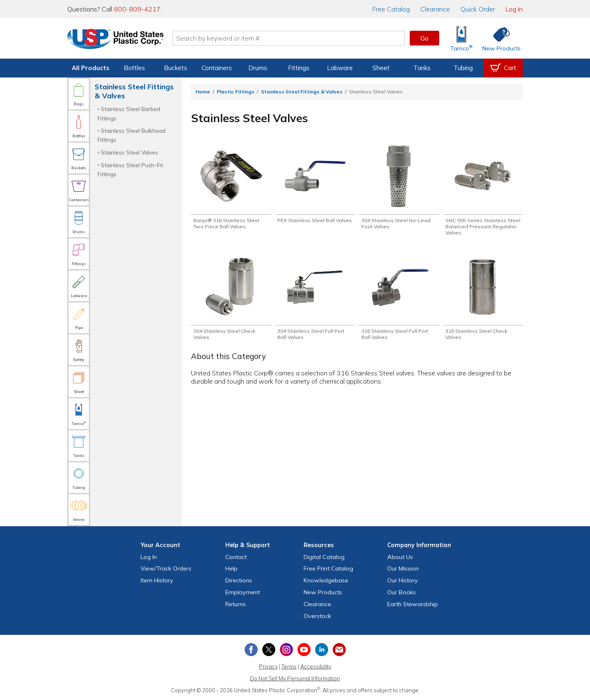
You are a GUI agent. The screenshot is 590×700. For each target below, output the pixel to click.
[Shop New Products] (499, 38)
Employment (243, 592)
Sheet (381, 68)
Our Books (402, 592)
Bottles (134, 68)
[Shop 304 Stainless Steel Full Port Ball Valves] (315, 300)
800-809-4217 (137, 9)
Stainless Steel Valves (129, 152)
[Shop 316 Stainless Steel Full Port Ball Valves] (399, 300)
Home (203, 92)
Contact (236, 557)
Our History (403, 580)
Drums (258, 68)
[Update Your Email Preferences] (339, 650)
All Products (91, 68)
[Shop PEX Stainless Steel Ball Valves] (315, 187)
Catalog (391, 9)
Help (231, 568)
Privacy (268, 666)
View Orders (166, 568)
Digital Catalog (324, 557)
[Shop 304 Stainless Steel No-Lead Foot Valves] (399, 187)
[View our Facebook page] (251, 650)
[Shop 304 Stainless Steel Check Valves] (231, 300)
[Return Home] (116, 40)
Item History (157, 580)
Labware (340, 68)
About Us (400, 557)
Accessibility (316, 666)
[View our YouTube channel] (304, 650)
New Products (323, 592)
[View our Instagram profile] (286, 650)
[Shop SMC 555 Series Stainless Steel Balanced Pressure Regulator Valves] (483, 191)
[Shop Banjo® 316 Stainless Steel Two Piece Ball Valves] (231, 187)
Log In (514, 9)
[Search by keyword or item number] (289, 38)
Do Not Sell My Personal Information (295, 678)
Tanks (422, 68)
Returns (236, 604)
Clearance (435, 9)
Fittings (299, 68)
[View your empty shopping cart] (503, 68)
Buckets (176, 68)
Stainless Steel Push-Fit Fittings (130, 169)
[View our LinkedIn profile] (322, 650)
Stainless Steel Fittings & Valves (302, 92)
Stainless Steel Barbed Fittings (129, 113)
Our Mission (403, 568)
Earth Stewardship (413, 604)
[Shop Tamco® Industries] (461, 38)
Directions (239, 580)
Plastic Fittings (236, 92)
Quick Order (478, 9)
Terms (289, 666)
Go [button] (424, 38)
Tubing (463, 68)
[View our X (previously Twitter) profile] (269, 650)
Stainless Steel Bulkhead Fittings (132, 135)
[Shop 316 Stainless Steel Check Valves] (483, 300)
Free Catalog (328, 568)
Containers (217, 68)
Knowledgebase (326, 580)
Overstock (317, 616)
